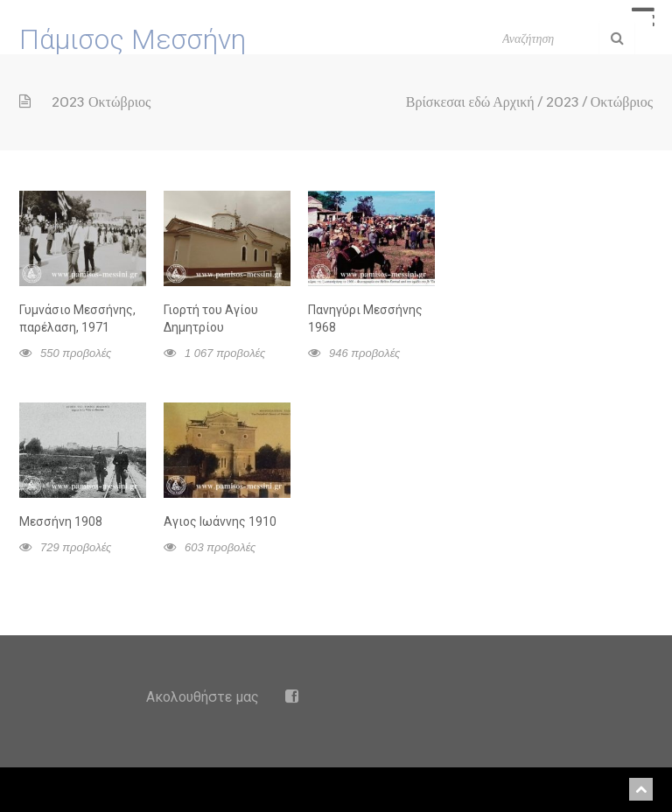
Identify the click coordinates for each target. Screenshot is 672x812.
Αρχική (513, 102)
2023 (563, 102)
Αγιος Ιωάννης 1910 (220, 521)
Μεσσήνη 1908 (61, 521)
